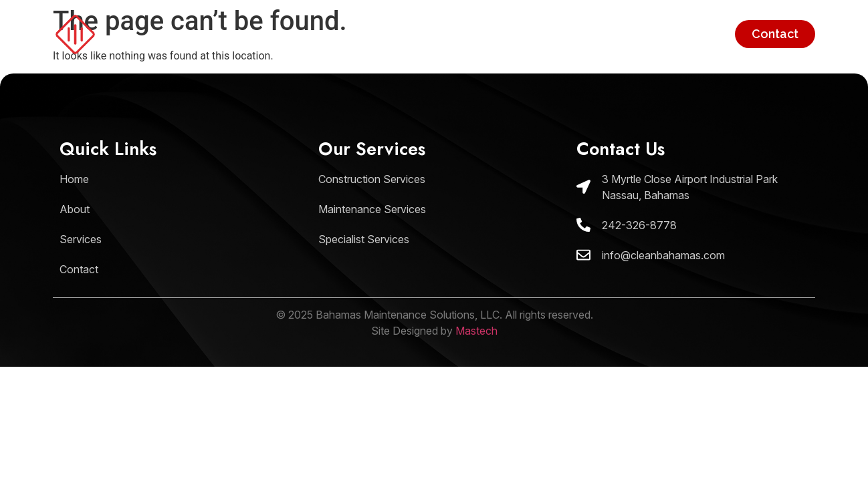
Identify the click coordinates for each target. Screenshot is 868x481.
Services (694, 34)
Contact (775, 34)
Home (550, 34)
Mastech (476, 331)
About (619, 34)
